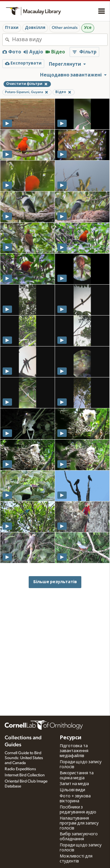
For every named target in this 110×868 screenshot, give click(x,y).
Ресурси (71, 738)
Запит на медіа (74, 784)
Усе (88, 28)
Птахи (12, 28)
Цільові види (72, 790)
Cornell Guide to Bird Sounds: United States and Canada (24, 758)
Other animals (65, 28)
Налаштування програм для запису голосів (79, 823)
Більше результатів (55, 582)
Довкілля (35, 28)
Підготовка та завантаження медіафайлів (74, 751)
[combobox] (60, 40)
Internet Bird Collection (25, 775)
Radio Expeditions (20, 769)
